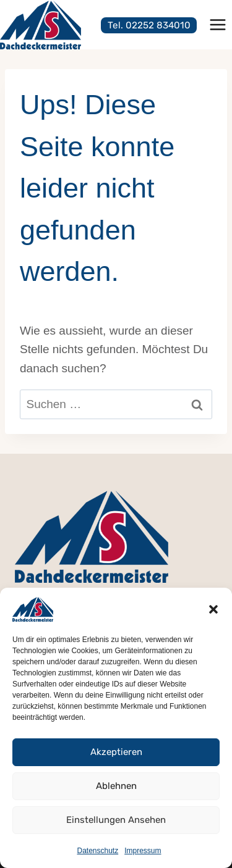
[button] (213, 609)
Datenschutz (97, 851)
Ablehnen (116, 786)
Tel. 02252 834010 (149, 25)
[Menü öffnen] (217, 24)
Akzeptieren (116, 752)
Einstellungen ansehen (116, 820)
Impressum (143, 851)
